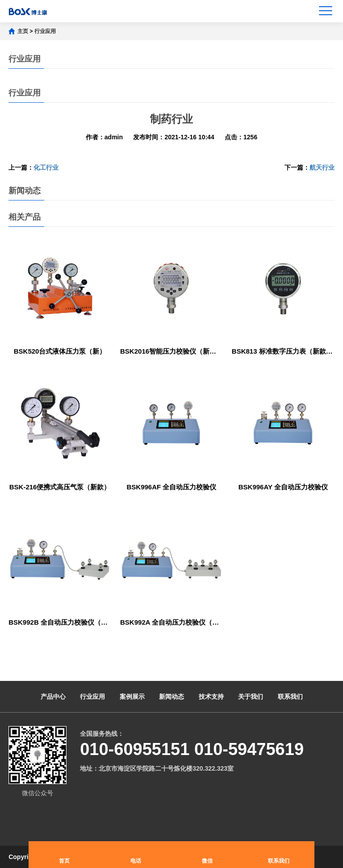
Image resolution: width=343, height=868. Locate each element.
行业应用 (45, 31)
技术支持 (211, 697)
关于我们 (251, 697)
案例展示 (132, 697)
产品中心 (53, 697)
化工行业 (46, 167)
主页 (23, 31)
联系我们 (290, 697)
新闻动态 (171, 697)
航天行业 (322, 167)
